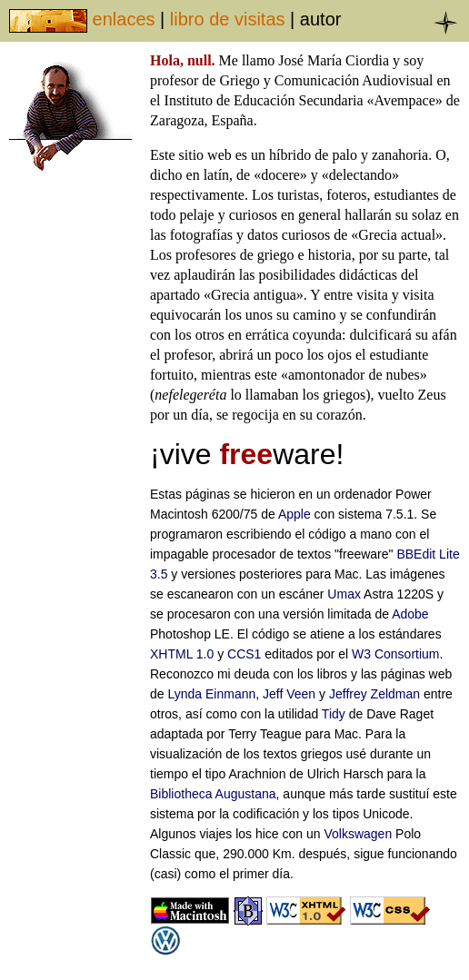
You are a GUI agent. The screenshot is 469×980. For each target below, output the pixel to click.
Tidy (334, 714)
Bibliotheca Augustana (213, 794)
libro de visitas (228, 19)
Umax (344, 594)
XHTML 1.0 (182, 654)
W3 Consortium (395, 654)
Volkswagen (358, 834)
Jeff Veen (289, 694)
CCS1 (244, 654)
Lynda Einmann (211, 694)
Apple (294, 514)
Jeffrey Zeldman (374, 694)
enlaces (124, 19)
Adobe (410, 614)
